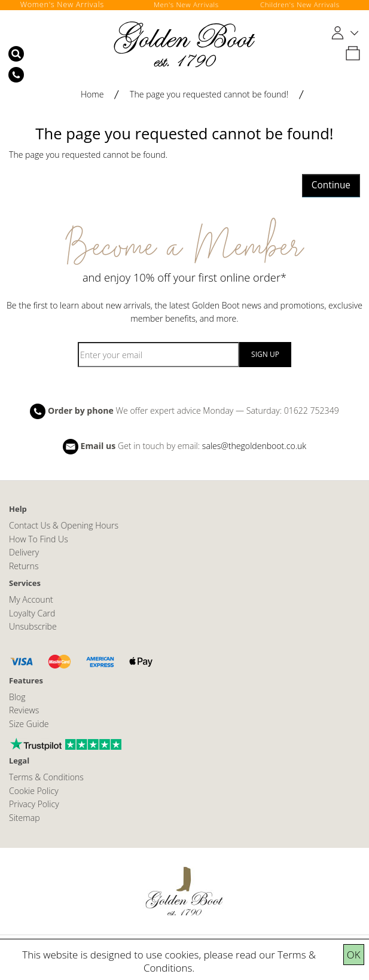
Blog (17, 697)
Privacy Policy (34, 804)
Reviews (24, 710)
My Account (31, 599)
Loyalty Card (32, 613)
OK (354, 955)
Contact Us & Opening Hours (64, 525)
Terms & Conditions (46, 777)
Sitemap (25, 818)
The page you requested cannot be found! (209, 94)
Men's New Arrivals (187, 4)
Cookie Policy (34, 791)
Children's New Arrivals (301, 4)
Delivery (24, 552)
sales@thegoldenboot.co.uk (254, 446)
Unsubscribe (33, 626)
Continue (331, 185)
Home (92, 94)
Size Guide (29, 724)
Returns (24, 566)
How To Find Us (39, 539)
